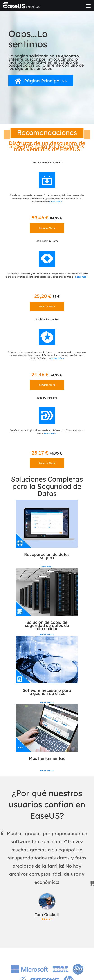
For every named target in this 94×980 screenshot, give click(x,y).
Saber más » (56, 202)
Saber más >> (47, 567)
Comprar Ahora (47, 228)
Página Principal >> (45, 81)
